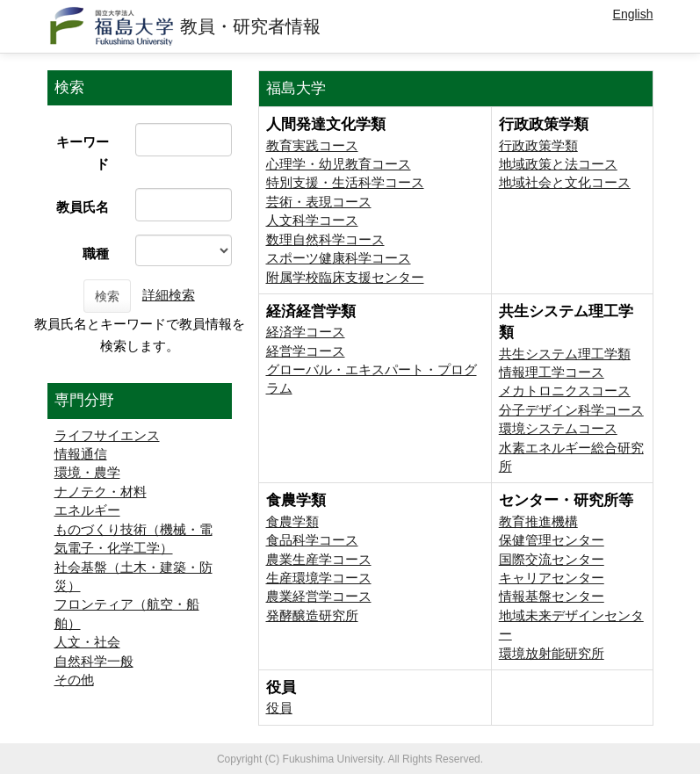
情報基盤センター (552, 596)
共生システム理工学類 (565, 354)
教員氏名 (83, 207)
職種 (96, 253)
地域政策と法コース (558, 164)
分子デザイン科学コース (571, 410)
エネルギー (87, 510)
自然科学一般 (94, 661)
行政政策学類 (538, 145)
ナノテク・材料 (101, 492)
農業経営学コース (319, 596)
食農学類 (292, 521)
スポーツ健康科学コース (339, 258)
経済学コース (306, 332)
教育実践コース (312, 145)
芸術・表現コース (319, 202)
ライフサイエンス (107, 435)
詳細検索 (169, 295)
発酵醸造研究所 (312, 615)
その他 (74, 680)
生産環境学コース (319, 578)
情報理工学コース (552, 372)
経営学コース (306, 351)
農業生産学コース (319, 559)
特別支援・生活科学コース (345, 182)
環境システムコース (558, 428)
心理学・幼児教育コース (339, 164)
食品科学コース (312, 540)
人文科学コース (312, 220)
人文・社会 (87, 642)
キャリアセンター (552, 578)
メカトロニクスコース (565, 391)
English (633, 14)
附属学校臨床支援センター (345, 277)
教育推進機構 (538, 521)
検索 (107, 296)
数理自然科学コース (325, 239)
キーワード (83, 153)
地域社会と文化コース (565, 182)
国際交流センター (552, 559)
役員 (279, 708)
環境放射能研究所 (552, 653)
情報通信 (81, 454)
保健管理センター (552, 540)
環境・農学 (87, 472)
